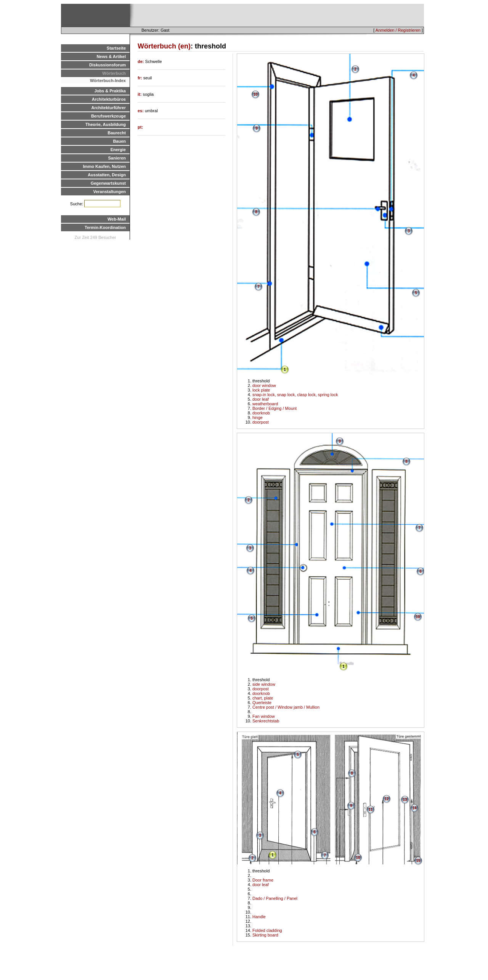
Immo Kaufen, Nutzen (104, 166)
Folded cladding (267, 930)
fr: (140, 78)
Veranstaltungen (109, 192)
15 (418, 861)
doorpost (261, 422)
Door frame (263, 880)
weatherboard (265, 404)
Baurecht (117, 133)
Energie (118, 150)
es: (141, 111)
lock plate (261, 390)
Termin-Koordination (105, 227)
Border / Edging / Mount (274, 408)
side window (264, 684)
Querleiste (262, 703)
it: (140, 94)
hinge (258, 417)
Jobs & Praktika (110, 91)
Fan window (264, 716)
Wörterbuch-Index (108, 81)
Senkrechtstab (266, 721)
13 (405, 800)
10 (255, 94)
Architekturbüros (109, 99)
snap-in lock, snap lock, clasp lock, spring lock (295, 395)
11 (370, 810)
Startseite (116, 48)
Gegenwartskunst (108, 183)
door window (264, 385)
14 (414, 808)
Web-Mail (117, 219)
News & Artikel (111, 56)
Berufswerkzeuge (108, 116)
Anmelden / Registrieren (398, 30)
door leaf (261, 399)
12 (386, 799)
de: (141, 61)
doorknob (261, 413)
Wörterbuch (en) (164, 46)
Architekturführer (109, 108)
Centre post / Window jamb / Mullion (286, 707)
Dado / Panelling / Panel (275, 898)
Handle (259, 917)
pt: (140, 127)
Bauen (119, 141)
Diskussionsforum (108, 65)
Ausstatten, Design (107, 175)
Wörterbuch (114, 73)
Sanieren (117, 158)
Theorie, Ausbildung (106, 124)
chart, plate (263, 698)
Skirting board (265, 935)
